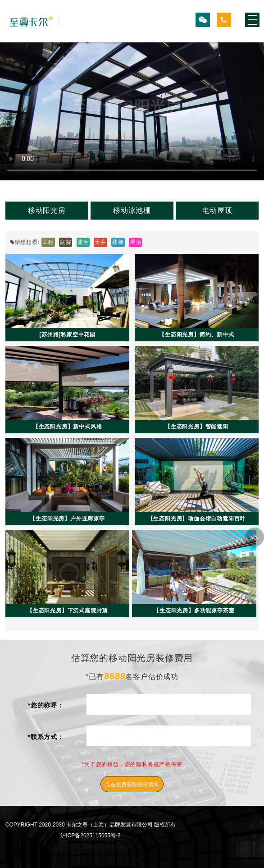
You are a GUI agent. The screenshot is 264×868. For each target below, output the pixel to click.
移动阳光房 (47, 210)
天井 (100, 242)
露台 (83, 242)
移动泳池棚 (132, 210)
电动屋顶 (217, 210)
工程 (48, 242)
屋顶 (136, 242)
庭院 (66, 242)
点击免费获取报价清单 (132, 785)
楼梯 (118, 242)
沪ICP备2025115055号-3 (90, 836)
